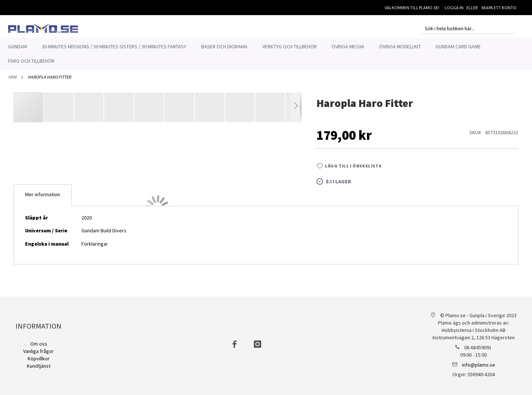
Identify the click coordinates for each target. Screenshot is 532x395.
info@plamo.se (479, 365)
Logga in (454, 8)
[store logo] (43, 28)
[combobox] (468, 28)
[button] (59, 111)
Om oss (39, 344)
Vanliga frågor (38, 351)
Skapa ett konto (499, 8)
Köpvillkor (39, 358)
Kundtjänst (39, 366)
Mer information (43, 198)
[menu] (266, 54)
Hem (12, 81)
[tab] (43, 199)
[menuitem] (17, 47)
